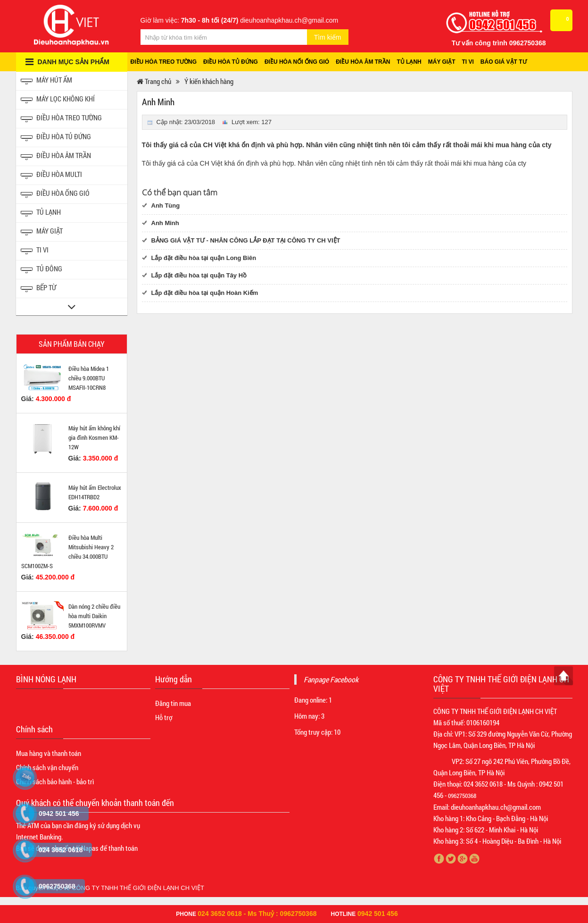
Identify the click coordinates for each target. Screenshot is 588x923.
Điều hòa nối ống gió (297, 62)
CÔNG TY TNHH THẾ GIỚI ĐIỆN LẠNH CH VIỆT (138, 888)
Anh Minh (165, 223)
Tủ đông (41, 270)
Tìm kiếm (328, 37)
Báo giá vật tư (504, 62)
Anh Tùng (166, 206)
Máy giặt (442, 62)
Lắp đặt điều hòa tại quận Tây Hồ (199, 275)
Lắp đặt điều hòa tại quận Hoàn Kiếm (205, 293)
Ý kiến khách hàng (209, 81)
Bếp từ (38, 289)
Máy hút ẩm (46, 81)
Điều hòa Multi (51, 175)
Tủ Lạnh (41, 213)
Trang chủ (154, 81)
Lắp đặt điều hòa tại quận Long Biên (204, 258)
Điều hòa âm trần (363, 62)
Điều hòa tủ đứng (231, 62)
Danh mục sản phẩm (67, 62)
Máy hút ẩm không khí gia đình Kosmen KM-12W (94, 437)
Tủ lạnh (409, 62)
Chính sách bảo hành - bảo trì (55, 781)
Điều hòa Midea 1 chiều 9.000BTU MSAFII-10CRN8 (89, 378)
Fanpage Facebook (331, 679)
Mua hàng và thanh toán (49, 753)
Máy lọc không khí (58, 100)
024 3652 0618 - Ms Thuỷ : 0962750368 (257, 914)
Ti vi (468, 62)
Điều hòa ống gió (55, 194)
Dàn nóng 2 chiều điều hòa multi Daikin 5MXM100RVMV (94, 616)
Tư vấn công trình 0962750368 (499, 43)
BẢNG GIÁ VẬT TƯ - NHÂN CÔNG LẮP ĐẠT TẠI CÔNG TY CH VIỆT (246, 240)
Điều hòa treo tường (164, 62)
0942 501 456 (378, 914)
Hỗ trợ (164, 717)
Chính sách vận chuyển (47, 767)
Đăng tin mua (173, 703)
